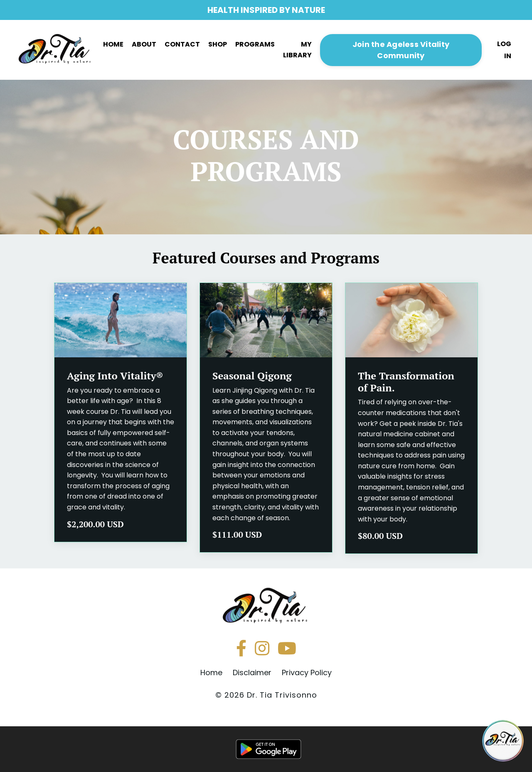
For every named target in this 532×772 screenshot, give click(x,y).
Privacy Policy (307, 672)
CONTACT (182, 44)
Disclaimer (252, 672)
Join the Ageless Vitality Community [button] (401, 50)
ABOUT (144, 44)
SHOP (218, 44)
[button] (401, 49)
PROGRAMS (255, 44)
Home (211, 672)
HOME (113, 44)
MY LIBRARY (297, 50)
